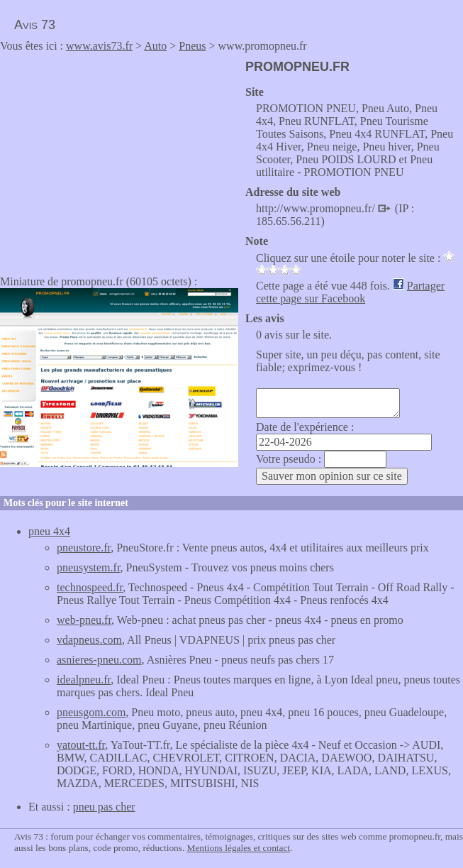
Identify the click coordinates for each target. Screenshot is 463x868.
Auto (155, 46)
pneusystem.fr (89, 567)
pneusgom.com (91, 712)
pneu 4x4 (49, 531)
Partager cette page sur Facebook (350, 292)
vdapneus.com (89, 640)
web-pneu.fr (84, 620)
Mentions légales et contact (239, 848)
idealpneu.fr (84, 680)
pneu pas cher (104, 807)
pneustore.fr (84, 548)
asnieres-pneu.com (99, 660)
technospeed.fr (90, 587)
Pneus (192, 46)
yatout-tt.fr (81, 745)
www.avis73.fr (99, 46)
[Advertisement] (119, 159)
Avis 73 (35, 25)
